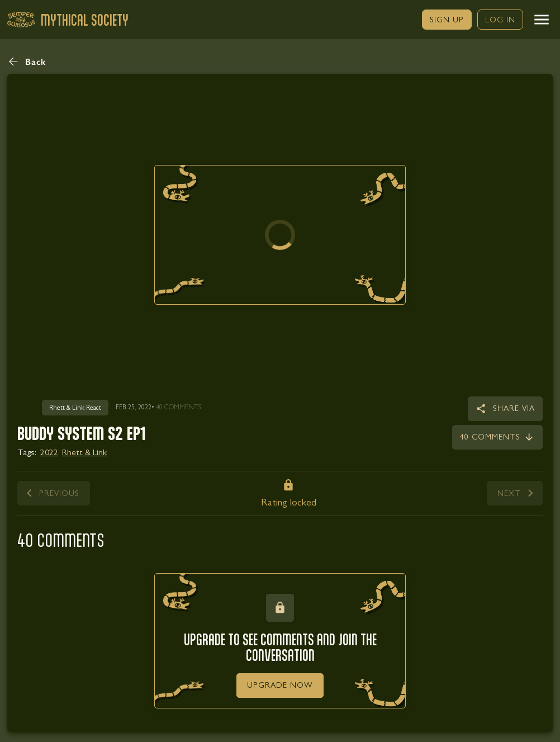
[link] (447, 20)
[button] (542, 20)
